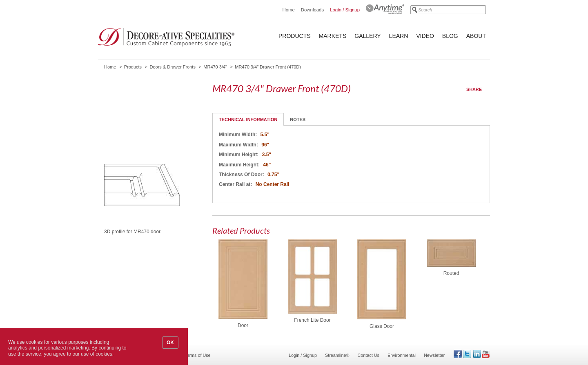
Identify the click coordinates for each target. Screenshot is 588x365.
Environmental (402, 355)
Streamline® (337, 355)
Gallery (367, 36)
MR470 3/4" (215, 67)
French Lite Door (312, 320)
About (476, 36)
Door (243, 325)
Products (295, 36)
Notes (298, 119)
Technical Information (248, 119)
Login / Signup (345, 10)
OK (170, 343)
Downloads (312, 10)
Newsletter (434, 355)
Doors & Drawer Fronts (172, 67)
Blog (450, 36)
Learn (399, 36)
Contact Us (369, 355)
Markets (333, 36)
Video (425, 36)
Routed (451, 273)
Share (474, 89)
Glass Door (382, 326)
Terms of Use (198, 355)
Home (288, 10)
